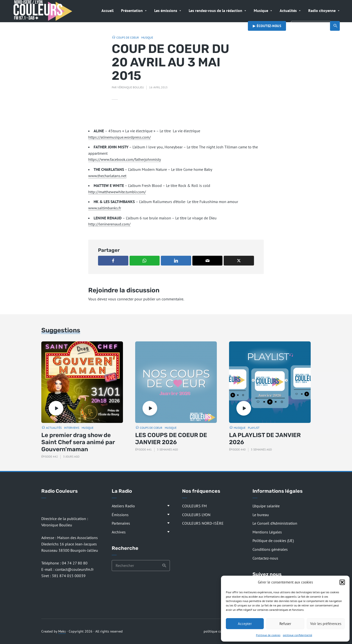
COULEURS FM (194, 506)
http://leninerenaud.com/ (109, 224)
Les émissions (166, 10)
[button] (342, 582)
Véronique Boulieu (131, 87)
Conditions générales (270, 549)
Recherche (335, 26)
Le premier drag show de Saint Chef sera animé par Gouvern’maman (78, 442)
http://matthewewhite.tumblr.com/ (117, 192)
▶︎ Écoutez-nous (267, 26)
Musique (261, 10)
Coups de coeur (128, 37)
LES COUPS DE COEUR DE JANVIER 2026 (171, 439)
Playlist (254, 428)
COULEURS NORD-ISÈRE (203, 523)
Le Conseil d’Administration (275, 523)
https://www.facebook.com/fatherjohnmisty (125, 159)
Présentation (132, 10)
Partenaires (121, 523)
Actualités (288, 10)
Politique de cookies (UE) (273, 541)
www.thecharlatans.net (107, 176)
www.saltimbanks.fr (105, 208)
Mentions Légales (267, 532)
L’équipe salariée (266, 506)
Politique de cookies (268, 635)
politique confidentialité (297, 635)
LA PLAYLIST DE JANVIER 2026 (265, 439)
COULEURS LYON (196, 515)
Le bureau (261, 515)
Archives (119, 532)
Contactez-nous (265, 558)
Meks (62, 631)
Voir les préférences (326, 624)
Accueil (108, 10)
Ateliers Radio (123, 506)
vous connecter (121, 299)
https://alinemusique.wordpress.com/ (120, 137)
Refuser (285, 624)
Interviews (72, 428)
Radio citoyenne (322, 10)
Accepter (245, 624)
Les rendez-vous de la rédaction (215, 10)
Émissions (120, 515)
